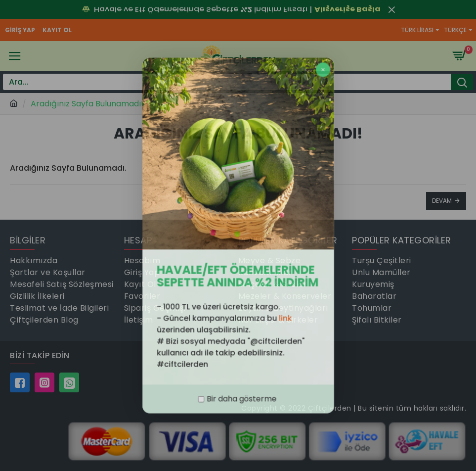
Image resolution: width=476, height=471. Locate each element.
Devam (442, 201)
